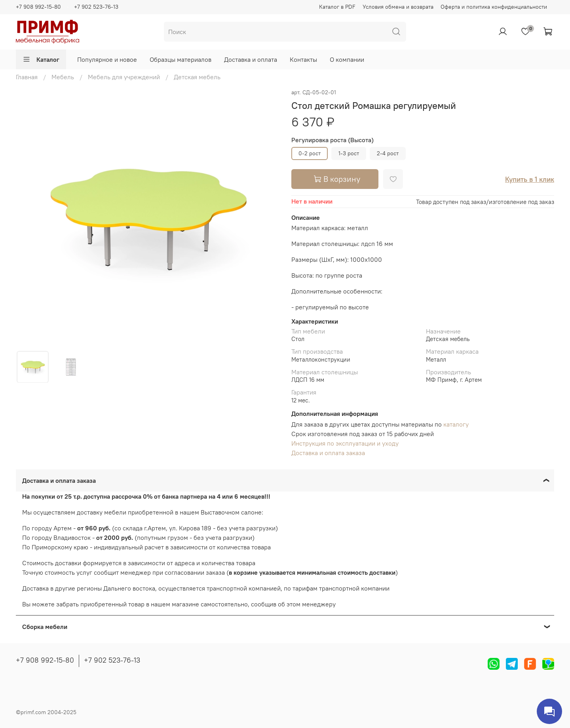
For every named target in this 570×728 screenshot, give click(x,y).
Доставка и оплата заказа (328, 453)
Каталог (41, 59)
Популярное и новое (107, 59)
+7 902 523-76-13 (96, 7)
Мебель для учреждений (124, 77)
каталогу (456, 424)
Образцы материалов (180, 59)
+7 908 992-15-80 (38, 7)
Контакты (303, 59)
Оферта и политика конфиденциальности (494, 7)
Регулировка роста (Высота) (332, 140)
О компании (347, 59)
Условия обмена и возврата (398, 7)
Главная (27, 77)
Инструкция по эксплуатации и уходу (345, 443)
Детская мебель (197, 77)
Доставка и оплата (251, 59)
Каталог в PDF (337, 7)
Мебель (63, 77)
